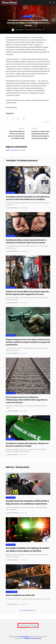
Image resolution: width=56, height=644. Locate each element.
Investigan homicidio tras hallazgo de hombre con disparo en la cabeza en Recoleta (28, 549)
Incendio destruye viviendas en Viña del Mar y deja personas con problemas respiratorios (27, 502)
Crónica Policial (19, 30)
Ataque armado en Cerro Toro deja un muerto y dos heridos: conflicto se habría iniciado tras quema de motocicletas (28, 342)
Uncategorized (12, 592)
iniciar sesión (13, 150)
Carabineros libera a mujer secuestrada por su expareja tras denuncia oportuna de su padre (26, 241)
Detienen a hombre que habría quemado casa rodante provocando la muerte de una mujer (41, 135)
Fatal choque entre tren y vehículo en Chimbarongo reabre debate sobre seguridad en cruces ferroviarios (27, 400)
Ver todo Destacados (28, 610)
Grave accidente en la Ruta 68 (20, 595)
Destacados (27, 16)
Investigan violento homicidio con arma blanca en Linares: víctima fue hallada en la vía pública (28, 198)
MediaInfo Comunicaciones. (33, 638)
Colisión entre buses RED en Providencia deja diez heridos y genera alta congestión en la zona (27, 293)
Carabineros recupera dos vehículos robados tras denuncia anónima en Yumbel (27, 445)
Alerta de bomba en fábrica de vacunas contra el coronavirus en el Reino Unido (16, 135)
